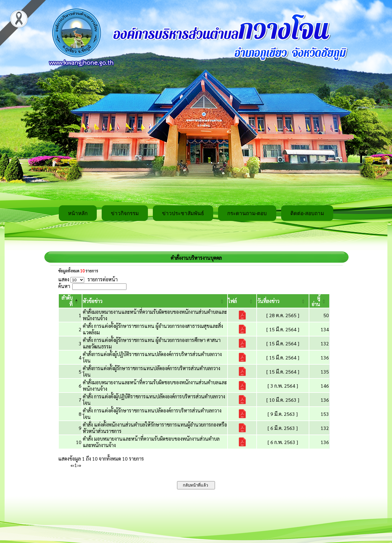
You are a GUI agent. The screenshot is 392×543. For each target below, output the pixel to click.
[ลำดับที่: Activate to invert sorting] (70, 301)
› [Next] (78, 465)
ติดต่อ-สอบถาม (307, 213)
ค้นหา (64, 286)
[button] (92, 301)
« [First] (72, 465)
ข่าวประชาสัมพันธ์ (183, 213)
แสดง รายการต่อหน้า (88, 279)
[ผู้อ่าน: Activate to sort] (319, 301)
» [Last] (80, 465)
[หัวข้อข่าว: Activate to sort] (155, 301)
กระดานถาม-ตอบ (247, 213)
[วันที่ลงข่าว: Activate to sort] (283, 301)
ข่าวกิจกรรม (125, 213)
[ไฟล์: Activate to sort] (242, 301)
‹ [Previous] (74, 465)
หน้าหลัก (78, 213)
